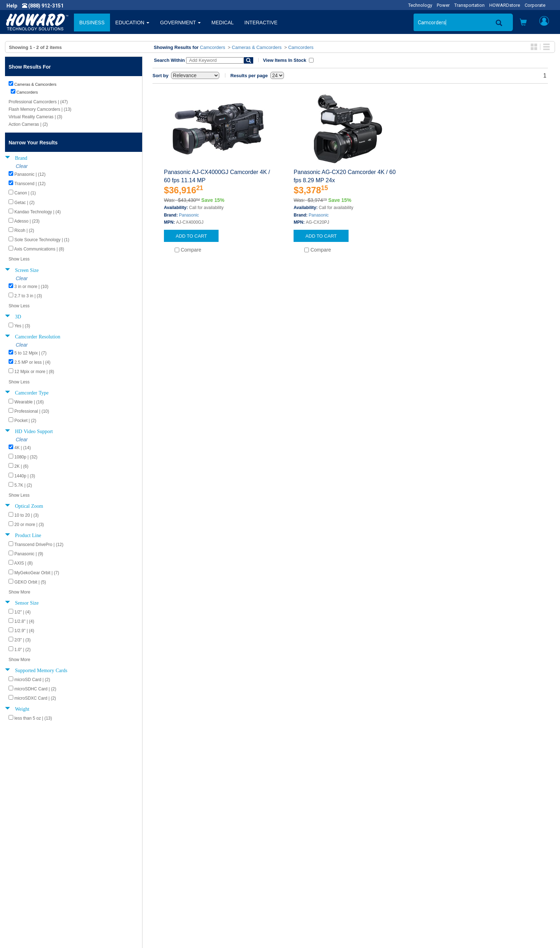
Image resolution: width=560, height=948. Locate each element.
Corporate (535, 5)
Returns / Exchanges (309, 879)
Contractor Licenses (34, 894)
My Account (299, 865)
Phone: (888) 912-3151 (448, 879)
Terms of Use (26, 887)
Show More (19, 592)
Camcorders (213, 47)
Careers (20, 872)
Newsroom (23, 865)
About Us (21, 858)
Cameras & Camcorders (257, 47)
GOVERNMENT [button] (180, 23)
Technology (420, 5)
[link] (435, 931)
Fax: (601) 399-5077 (445, 887)
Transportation (469, 5)
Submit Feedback (168, 865)
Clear (22, 166)
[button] (523, 23)
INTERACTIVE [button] (261, 23)
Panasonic (189, 215)
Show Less (19, 259)
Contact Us (298, 858)
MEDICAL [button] (222, 23)
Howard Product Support (176, 858)
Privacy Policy (26, 879)
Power (443, 5)
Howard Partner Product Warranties (188, 879)
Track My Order (302, 872)
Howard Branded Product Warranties (189, 872)
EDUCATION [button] (132, 23)
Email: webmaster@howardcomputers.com (472, 894)
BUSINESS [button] (92, 23)
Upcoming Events (168, 887)
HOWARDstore (505, 5)
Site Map (295, 887)
